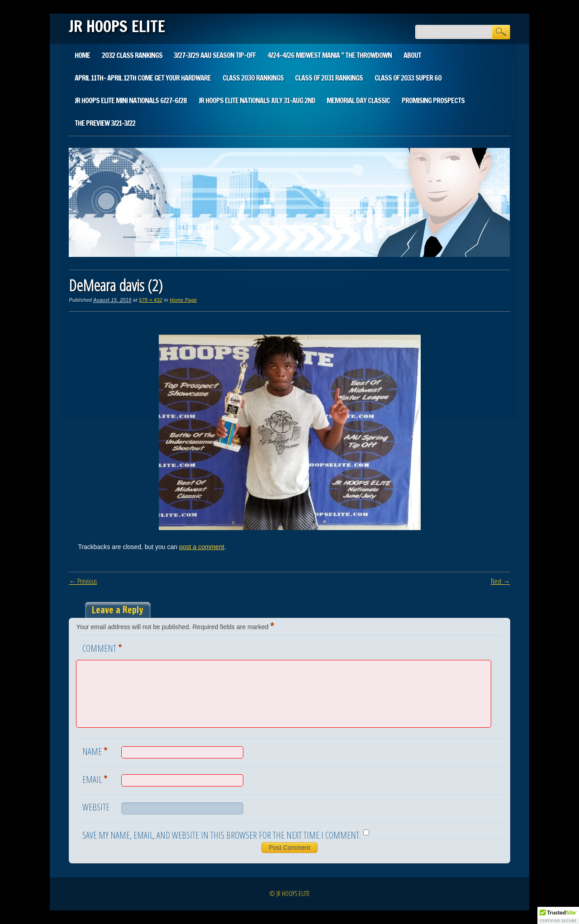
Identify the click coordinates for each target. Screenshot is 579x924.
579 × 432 (151, 300)
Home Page (183, 300)
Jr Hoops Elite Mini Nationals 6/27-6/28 (131, 100)
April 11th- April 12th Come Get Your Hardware (143, 78)
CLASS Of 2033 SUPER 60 (408, 78)
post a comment (202, 547)
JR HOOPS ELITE (117, 26)
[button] (558, 915)
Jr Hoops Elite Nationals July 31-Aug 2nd (257, 100)
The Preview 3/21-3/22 (105, 123)
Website (96, 807)
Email (96, 779)
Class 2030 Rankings (253, 78)
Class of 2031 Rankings (329, 78)
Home (82, 55)
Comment (103, 648)
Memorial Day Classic (358, 100)
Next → (501, 581)
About (412, 55)
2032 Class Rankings (132, 55)
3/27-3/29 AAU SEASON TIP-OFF (215, 55)
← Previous (83, 581)
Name (96, 751)
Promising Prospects (433, 100)
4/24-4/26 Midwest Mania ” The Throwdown (330, 55)
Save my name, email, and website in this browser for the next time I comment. (221, 835)
